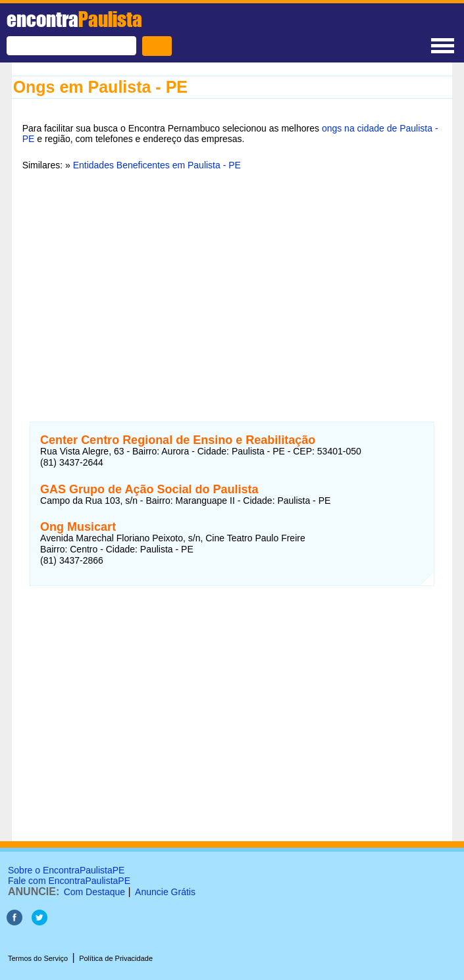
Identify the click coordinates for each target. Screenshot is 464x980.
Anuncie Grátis (165, 892)
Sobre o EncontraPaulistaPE (66, 870)
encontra (74, 19)
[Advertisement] (232, 282)
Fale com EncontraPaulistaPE (69, 881)
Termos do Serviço (38, 958)
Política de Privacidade (116, 958)
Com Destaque (94, 892)
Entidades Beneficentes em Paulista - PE (157, 165)
